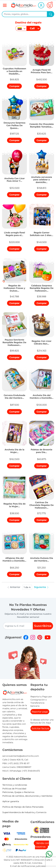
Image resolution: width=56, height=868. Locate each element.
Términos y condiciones (15, 785)
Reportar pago (40, 712)
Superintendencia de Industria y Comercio (24, 812)
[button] (15, 70)
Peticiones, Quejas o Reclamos (18, 792)
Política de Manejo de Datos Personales (23, 807)
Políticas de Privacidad (14, 789)
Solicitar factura (40, 728)
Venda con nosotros (42, 845)
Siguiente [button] (42, 587)
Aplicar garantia (11, 801)
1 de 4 (27, 587)
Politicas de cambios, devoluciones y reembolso (27, 796)
